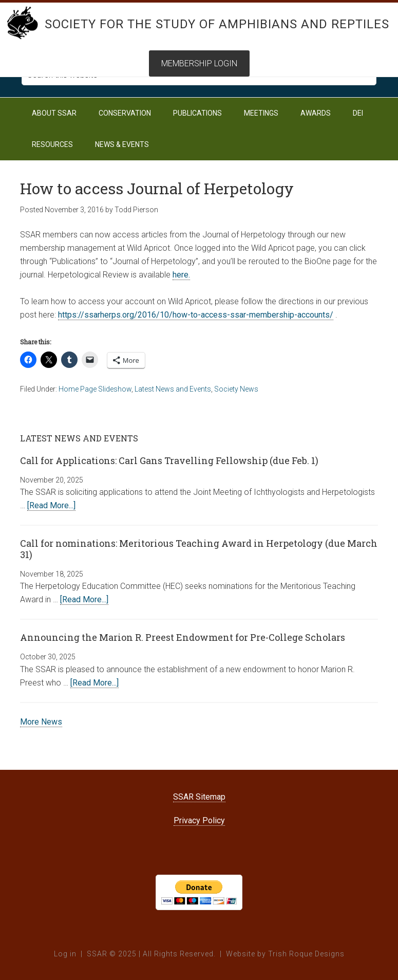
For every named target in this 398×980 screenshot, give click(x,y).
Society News (236, 389)
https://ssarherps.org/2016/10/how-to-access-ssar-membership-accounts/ (196, 315)
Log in (65, 954)
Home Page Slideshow (95, 389)
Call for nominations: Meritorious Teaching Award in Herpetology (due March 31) (199, 549)
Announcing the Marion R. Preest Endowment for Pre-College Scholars (183, 637)
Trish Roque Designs (306, 954)
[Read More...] (51, 505)
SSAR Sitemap (199, 797)
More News (41, 722)
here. (181, 275)
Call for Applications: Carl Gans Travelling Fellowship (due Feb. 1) (169, 460)
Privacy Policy (199, 820)
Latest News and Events (173, 389)
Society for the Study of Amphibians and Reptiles (217, 24)
